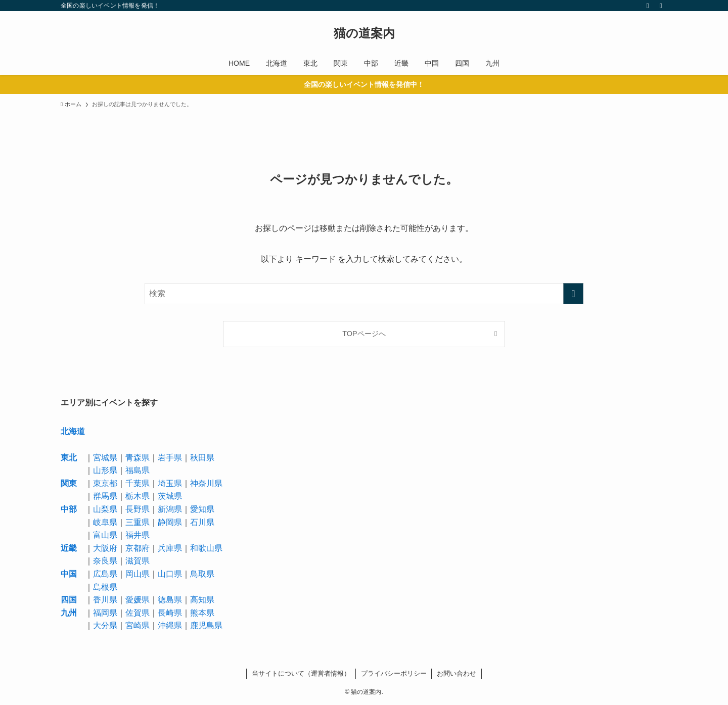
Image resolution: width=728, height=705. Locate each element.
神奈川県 (206, 483)
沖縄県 (170, 625)
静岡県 (170, 522)
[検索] (661, 6)
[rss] (648, 6)
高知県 (202, 600)
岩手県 (170, 458)
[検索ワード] (364, 294)
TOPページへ (364, 334)
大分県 (105, 625)
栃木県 (138, 496)
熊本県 (202, 613)
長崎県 (170, 613)
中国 (69, 574)
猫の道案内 (364, 33)
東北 (69, 458)
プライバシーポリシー (394, 673)
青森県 (138, 458)
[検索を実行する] (573, 294)
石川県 (202, 522)
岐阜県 (105, 522)
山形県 (105, 470)
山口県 (170, 574)
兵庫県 (170, 548)
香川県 (105, 600)
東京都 (105, 483)
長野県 (138, 509)
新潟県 (170, 509)
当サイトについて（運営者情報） (301, 673)
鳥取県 (202, 574)
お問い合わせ (457, 673)
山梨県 (105, 509)
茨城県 (170, 496)
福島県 (138, 470)
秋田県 (202, 458)
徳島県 (170, 600)
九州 (69, 613)
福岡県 (105, 613)
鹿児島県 (206, 625)
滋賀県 (138, 561)
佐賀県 (138, 613)
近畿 (69, 548)
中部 (69, 509)
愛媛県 (138, 600)
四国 (69, 600)
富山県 (105, 535)
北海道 (73, 431)
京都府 (138, 548)
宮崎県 (138, 625)
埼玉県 (170, 483)
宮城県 (105, 458)
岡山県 (138, 574)
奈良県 (105, 561)
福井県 (138, 535)
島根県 (105, 587)
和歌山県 (206, 548)
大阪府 (105, 548)
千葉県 (138, 483)
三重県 (138, 522)
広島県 (105, 574)
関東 (69, 483)
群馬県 (105, 496)
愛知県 (202, 509)
